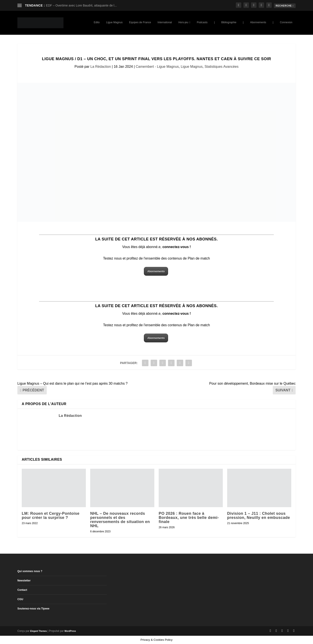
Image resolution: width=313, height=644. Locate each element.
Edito (97, 22)
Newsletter (24, 581)
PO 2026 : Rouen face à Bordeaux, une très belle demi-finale (189, 518)
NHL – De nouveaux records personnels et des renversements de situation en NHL (120, 520)
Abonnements (258, 22)
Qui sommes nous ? (30, 571)
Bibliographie (229, 22)
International (165, 22)
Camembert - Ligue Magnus (157, 67)
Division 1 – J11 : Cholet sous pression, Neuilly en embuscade (259, 516)
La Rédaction (101, 67)
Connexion (286, 22)
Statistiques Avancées (221, 67)
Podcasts (202, 22)
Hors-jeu (183, 22)
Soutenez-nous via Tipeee (33, 609)
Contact (22, 590)
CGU (20, 599)
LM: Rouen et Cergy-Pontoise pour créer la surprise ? (51, 516)
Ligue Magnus (114, 22)
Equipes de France (140, 22)
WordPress (70, 631)
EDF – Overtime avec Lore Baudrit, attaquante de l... (81, 5)
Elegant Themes (39, 631)
